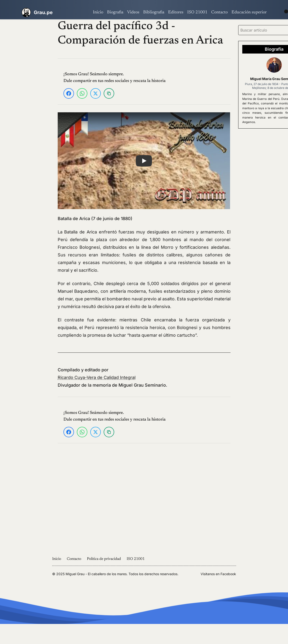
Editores (176, 12)
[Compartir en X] (96, 93)
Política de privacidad (104, 559)
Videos (133, 12)
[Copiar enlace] (109, 93)
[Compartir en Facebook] (69, 93)
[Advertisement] (27, 91)
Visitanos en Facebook (218, 574)
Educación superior (249, 12)
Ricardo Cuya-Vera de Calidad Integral (97, 377)
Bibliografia (154, 12)
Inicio (98, 12)
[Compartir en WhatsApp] (82, 93)
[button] (144, 161)
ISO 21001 (197, 12)
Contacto (219, 12)
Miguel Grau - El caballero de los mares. (97, 574)
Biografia (115, 12)
